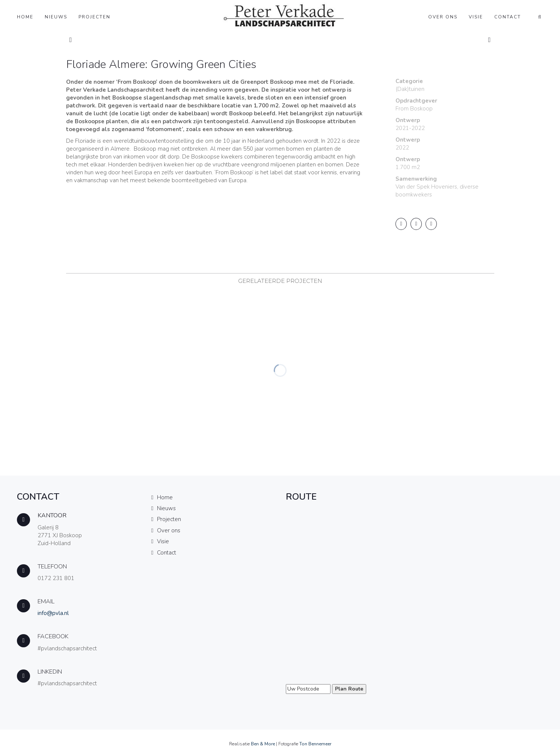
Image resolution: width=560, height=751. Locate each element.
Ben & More (263, 744)
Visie (476, 17)
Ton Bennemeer (315, 744)
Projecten (94, 17)
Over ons (443, 17)
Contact (508, 17)
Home (25, 17)
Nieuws (56, 17)
